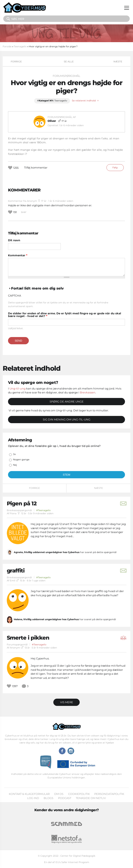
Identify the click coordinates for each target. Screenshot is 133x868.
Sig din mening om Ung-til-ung (67, 419)
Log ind (33, 798)
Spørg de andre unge (67, 401)
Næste (118, 62)
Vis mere (67, 702)
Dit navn (14, 240)
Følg (115, 167)
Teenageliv (20, 46)
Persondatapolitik (109, 794)
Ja (14, 454)
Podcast (65, 798)
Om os (59, 794)
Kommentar (18, 255)
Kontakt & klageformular (29, 794)
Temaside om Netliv (91, 798)
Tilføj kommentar (36, 167)
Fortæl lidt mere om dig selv (37, 288)
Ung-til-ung (17, 388)
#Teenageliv (43, 510)
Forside (7, 46)
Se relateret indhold (85, 101)
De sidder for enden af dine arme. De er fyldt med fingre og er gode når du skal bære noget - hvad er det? (65, 315)
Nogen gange (21, 460)
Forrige (16, 62)
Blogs (48, 798)
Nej (15, 465)
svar (24, 212)
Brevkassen (88, 392)
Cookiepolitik (79, 794)
